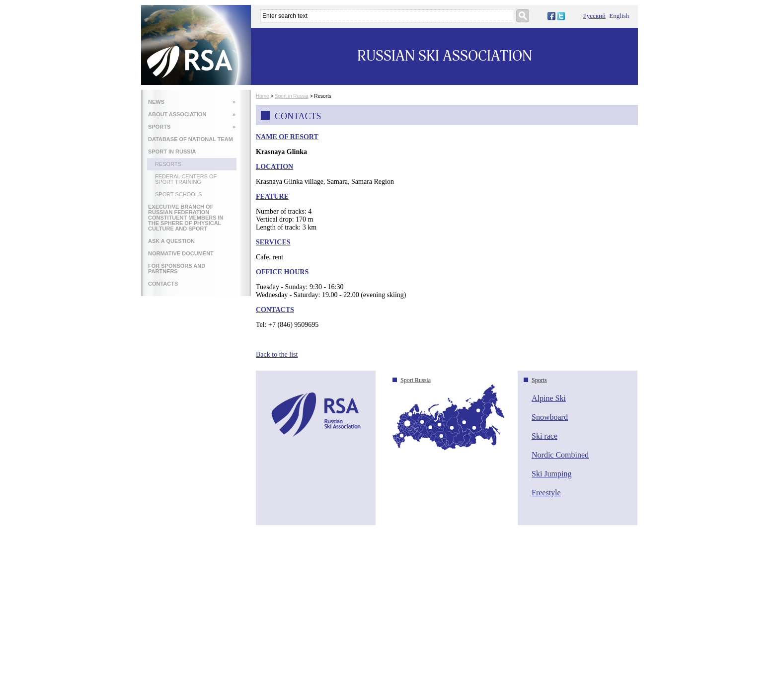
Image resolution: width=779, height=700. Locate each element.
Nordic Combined (560, 455)
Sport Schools (178, 194)
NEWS (192, 102)
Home (263, 96)
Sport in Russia (292, 96)
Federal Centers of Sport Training (186, 179)
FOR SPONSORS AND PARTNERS (177, 269)
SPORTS (192, 127)
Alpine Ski (549, 398)
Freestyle (546, 493)
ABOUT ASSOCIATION (192, 114)
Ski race (545, 436)
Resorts (168, 164)
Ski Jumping (551, 474)
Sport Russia (416, 380)
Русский (595, 16)
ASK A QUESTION (171, 241)
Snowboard (550, 417)
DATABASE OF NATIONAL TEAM (191, 139)
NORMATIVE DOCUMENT (181, 253)
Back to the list (277, 354)
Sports (539, 380)
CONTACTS (163, 284)
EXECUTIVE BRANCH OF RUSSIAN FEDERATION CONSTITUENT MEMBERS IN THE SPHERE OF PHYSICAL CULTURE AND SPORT (186, 218)
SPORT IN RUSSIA (172, 152)
